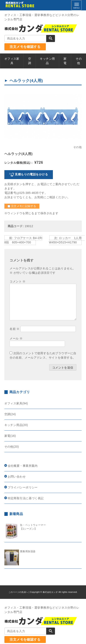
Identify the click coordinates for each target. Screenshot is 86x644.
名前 (15, 329)
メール (16, 338)
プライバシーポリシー (23, 487)
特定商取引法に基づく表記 (26, 498)
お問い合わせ (17, 477)
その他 (77, 147)
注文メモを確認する (25, 47)
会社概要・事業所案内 (23, 466)
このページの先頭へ (18, 592)
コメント (17, 281)
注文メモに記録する (22, 206)
